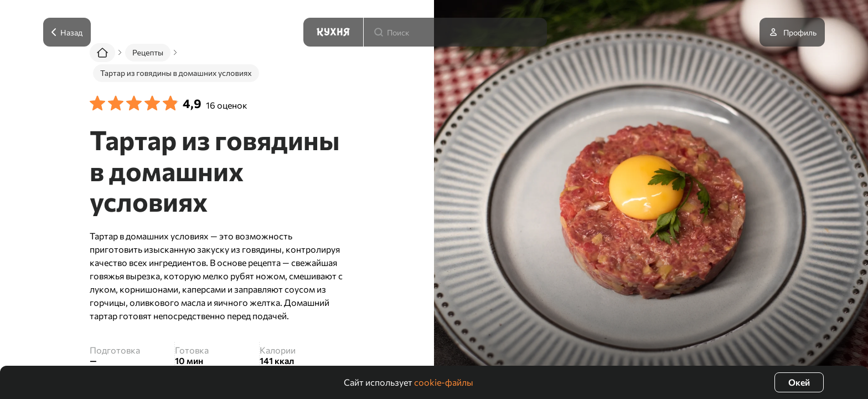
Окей (799, 382)
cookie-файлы (444, 382)
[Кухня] (333, 32)
